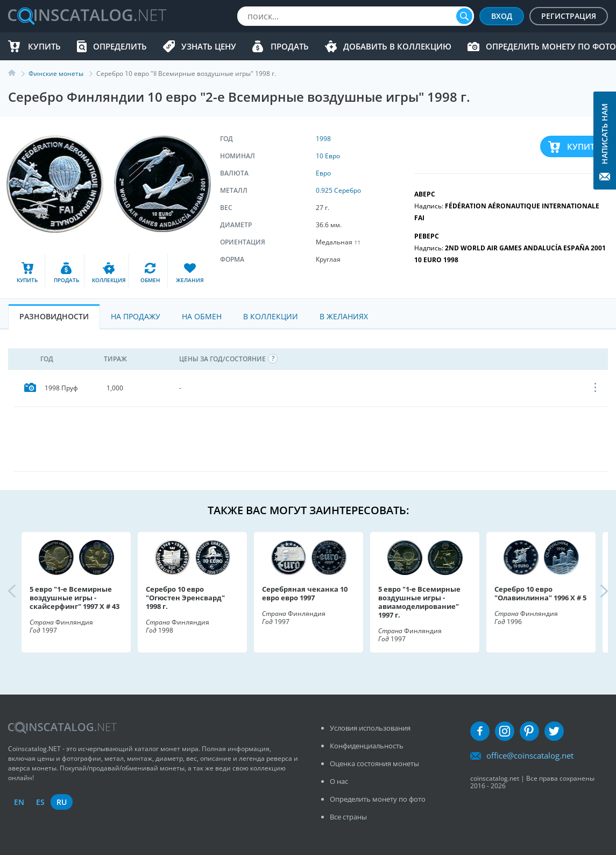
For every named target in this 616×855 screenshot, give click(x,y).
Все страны (348, 817)
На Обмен (202, 316)
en (19, 802)
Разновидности (54, 316)
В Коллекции (271, 316)
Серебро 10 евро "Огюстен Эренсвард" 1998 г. (185, 598)
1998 (323, 139)
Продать (290, 46)
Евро (323, 173)
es (40, 802)
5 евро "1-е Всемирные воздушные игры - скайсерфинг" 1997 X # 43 (75, 598)
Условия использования (370, 728)
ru (62, 802)
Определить (120, 46)
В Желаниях (344, 316)
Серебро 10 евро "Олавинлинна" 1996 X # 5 (540, 593)
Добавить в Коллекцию (397, 46)
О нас (339, 781)
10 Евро (328, 156)
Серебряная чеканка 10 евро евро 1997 (305, 593)
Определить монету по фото (551, 46)
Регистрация (569, 16)
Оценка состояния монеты (374, 763)
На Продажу (136, 316)
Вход (502, 16)
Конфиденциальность (367, 746)
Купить (44, 46)
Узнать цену (209, 46)
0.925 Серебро (338, 190)
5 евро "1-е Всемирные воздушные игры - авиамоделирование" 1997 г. (419, 602)
